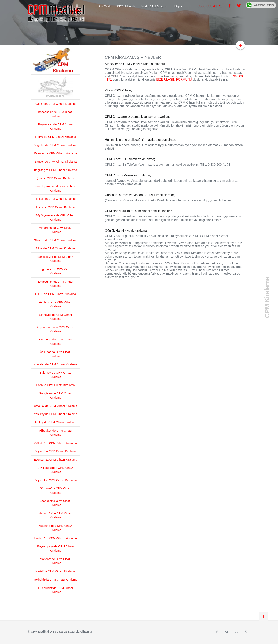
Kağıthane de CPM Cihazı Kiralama (55, 271)
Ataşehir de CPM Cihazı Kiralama (55, 364)
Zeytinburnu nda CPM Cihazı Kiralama (56, 329)
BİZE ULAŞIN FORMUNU (174, 80)
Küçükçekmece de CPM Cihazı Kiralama (56, 188)
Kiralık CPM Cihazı (153, 6)
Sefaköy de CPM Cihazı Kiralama (56, 406)
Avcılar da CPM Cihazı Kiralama (56, 104)
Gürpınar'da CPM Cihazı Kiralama (56, 490)
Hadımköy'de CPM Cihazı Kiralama (55, 515)
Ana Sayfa (105, 6)
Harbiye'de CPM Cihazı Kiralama (56, 538)
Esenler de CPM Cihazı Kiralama (55, 153)
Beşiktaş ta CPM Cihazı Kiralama (56, 170)
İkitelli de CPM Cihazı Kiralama (56, 207)
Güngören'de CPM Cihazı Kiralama (56, 395)
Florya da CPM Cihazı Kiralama (56, 137)
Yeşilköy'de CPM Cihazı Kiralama (56, 414)
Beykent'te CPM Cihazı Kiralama (55, 480)
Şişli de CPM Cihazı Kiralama (56, 178)
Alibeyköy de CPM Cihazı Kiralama (55, 433)
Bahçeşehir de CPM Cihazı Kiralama (56, 114)
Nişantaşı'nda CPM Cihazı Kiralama (56, 528)
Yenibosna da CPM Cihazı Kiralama (56, 304)
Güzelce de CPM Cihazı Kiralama (55, 240)
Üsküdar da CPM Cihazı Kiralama (56, 354)
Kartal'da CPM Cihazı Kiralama (56, 571)
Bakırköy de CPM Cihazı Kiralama (55, 375)
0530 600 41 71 (210, 6)
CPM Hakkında (126, 6)
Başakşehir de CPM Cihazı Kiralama (55, 126)
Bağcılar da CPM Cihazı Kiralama (55, 145)
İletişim (178, 6)
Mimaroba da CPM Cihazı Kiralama (56, 230)
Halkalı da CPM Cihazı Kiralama (56, 199)
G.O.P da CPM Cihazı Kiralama (56, 294)
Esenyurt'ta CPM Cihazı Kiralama (56, 460)
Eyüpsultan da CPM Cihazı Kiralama (55, 284)
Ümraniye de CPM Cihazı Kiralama (55, 341)
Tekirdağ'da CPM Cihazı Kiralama (56, 579)
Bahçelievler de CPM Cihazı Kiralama (56, 259)
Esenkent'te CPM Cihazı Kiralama (56, 503)
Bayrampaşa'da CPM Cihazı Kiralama (56, 548)
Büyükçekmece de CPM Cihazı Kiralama (56, 217)
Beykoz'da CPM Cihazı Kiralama (56, 451)
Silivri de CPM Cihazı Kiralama (56, 248)
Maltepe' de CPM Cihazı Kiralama (55, 561)
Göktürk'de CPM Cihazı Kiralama (56, 443)
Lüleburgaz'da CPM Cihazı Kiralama (56, 590)
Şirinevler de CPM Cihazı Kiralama (56, 317)
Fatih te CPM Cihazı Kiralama (56, 385)
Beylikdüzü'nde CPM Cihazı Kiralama (56, 470)
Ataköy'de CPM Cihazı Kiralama (56, 422)
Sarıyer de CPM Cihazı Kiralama (56, 161)
